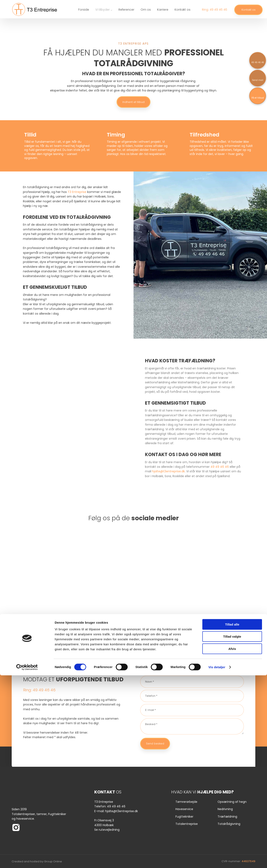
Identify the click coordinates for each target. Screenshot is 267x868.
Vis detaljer (217, 860)
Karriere (163, 10)
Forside (84, 10)
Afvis (232, 841)
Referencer (126, 10)
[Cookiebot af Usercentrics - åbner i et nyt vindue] (27, 860)
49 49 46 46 (220, 467)
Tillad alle (232, 817)
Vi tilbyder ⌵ (104, 10)
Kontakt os (183, 10)
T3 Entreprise (77, 192)
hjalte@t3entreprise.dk (168, 471)
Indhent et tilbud (133, 102)
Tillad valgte (232, 829)
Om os (146, 10)
